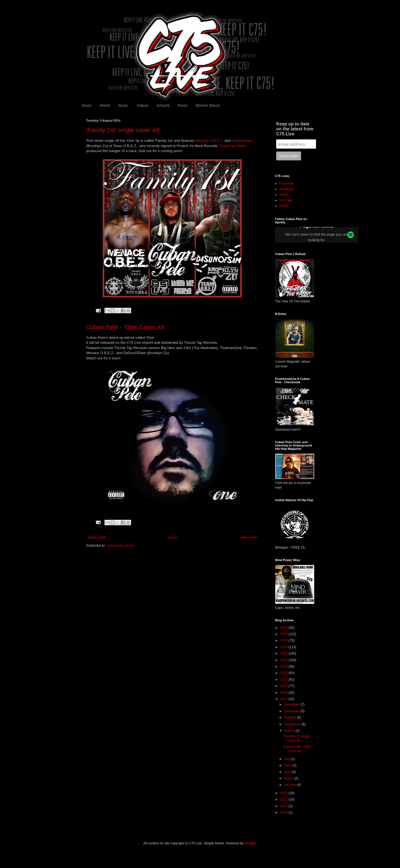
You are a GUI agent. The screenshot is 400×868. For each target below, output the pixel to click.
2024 (284, 634)
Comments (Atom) (120, 546)
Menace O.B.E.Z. (209, 141)
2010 (284, 813)
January (291, 785)
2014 (284, 699)
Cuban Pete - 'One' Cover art (125, 327)
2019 (284, 667)
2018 (284, 673)
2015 (284, 693)
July (288, 759)
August (290, 731)
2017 (284, 680)
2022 (284, 647)
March (289, 778)
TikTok (284, 206)
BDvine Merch (208, 105)
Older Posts (248, 538)
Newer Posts (97, 538)
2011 (284, 806)
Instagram (287, 189)
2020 (284, 660)
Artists (105, 105)
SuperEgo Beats (233, 146)
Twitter (284, 195)
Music (123, 105)
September (293, 724)
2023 (284, 640)
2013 (284, 793)
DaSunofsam (242, 141)
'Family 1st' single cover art (123, 130)
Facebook (287, 183)
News (87, 105)
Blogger (250, 843)
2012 (284, 799)
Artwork (163, 105)
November (292, 711)
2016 (284, 686)
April (288, 772)
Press (182, 105)
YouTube (286, 200)
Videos (142, 105)
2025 (284, 628)
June (288, 765)
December (292, 705)
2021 (284, 653)
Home (173, 538)
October (291, 718)
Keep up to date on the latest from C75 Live (295, 129)
